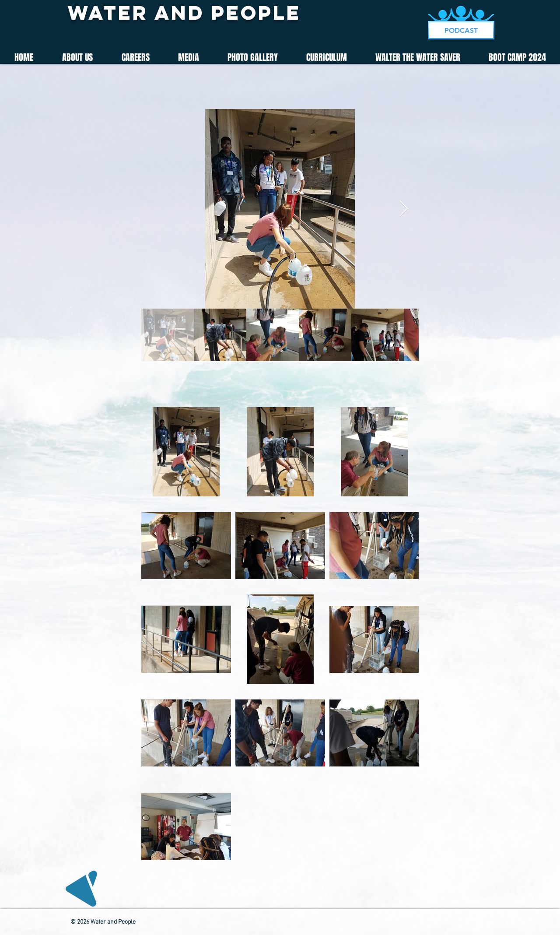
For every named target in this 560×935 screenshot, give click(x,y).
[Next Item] (404, 209)
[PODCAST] (461, 30)
